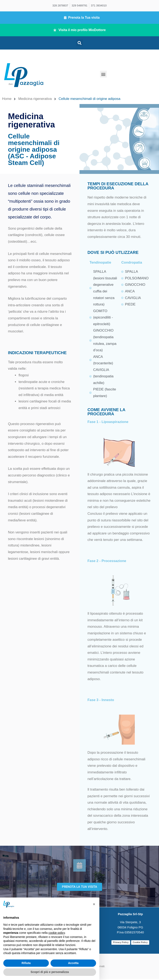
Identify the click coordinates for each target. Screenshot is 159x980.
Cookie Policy (140, 943)
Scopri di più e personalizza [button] (50, 972)
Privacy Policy (121, 943)
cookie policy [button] (57, 933)
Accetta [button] (73, 963)
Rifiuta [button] (26, 963)
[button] (80, 44)
